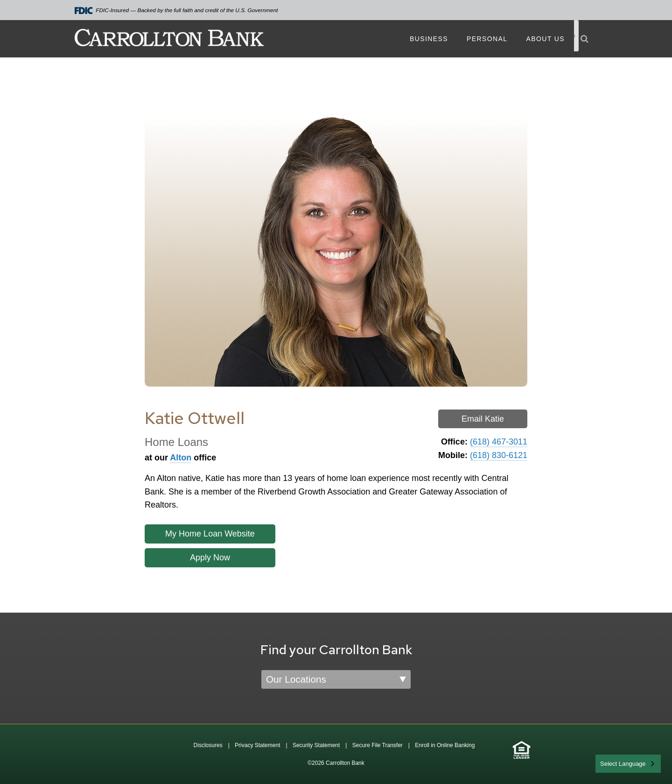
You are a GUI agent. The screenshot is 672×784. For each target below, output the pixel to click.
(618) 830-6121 (499, 455)
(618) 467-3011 (499, 442)
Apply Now (210, 558)
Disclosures (208, 745)
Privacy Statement (257, 745)
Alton (181, 458)
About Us (545, 39)
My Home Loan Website (210, 534)
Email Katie (483, 419)
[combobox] (628, 764)
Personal (487, 39)
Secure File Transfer (378, 745)
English (611, 763)
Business (429, 39)
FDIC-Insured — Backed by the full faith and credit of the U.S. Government (176, 11)
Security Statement (316, 745)
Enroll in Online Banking (445, 745)
